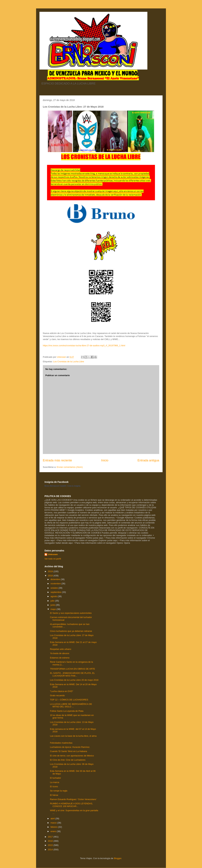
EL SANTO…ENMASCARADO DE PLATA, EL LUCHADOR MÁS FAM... (72, 674)
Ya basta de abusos (60, 653)
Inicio (105, 460)
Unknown (53, 554)
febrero (54, 827)
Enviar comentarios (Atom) (70, 467)
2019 (51, 571)
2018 (51, 576)
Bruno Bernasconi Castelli (55, 486)
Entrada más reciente (57, 460)
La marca (54, 782)
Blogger (118, 858)
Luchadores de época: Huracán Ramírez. (70, 747)
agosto (54, 596)
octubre (55, 588)
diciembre (56, 579)
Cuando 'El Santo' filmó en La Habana (68, 751)
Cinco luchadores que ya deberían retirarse (71, 631)
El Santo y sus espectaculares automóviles (71, 613)
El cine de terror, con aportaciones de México (72, 756)
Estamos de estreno (60, 658)
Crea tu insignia (74, 486)
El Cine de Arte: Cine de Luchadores (68, 760)
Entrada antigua (148, 460)
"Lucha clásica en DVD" (61, 691)
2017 (51, 837)
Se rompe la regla (59, 791)
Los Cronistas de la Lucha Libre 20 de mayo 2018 (74, 680)
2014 (51, 850)
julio (53, 601)
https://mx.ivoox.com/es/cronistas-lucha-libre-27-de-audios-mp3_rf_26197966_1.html (84, 345)
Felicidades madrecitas (61, 743)
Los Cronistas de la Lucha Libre (69, 362)
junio (53, 605)
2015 (51, 845)
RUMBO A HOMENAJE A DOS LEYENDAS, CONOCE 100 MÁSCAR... (71, 805)
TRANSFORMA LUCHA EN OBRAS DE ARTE (72, 669)
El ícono (54, 786)
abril (53, 819)
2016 (51, 841)
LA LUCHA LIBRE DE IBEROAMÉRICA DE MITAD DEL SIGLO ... (71, 705)
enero (54, 831)
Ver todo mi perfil (53, 559)
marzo (54, 823)
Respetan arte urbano (61, 649)
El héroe (54, 795)
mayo (54, 609)
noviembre (56, 584)
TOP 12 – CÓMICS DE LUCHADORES (69, 700)
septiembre (56, 592)
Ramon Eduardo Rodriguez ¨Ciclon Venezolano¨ (73, 799)
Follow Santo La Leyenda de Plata (67, 711)
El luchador (55, 778)
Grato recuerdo (57, 695)
